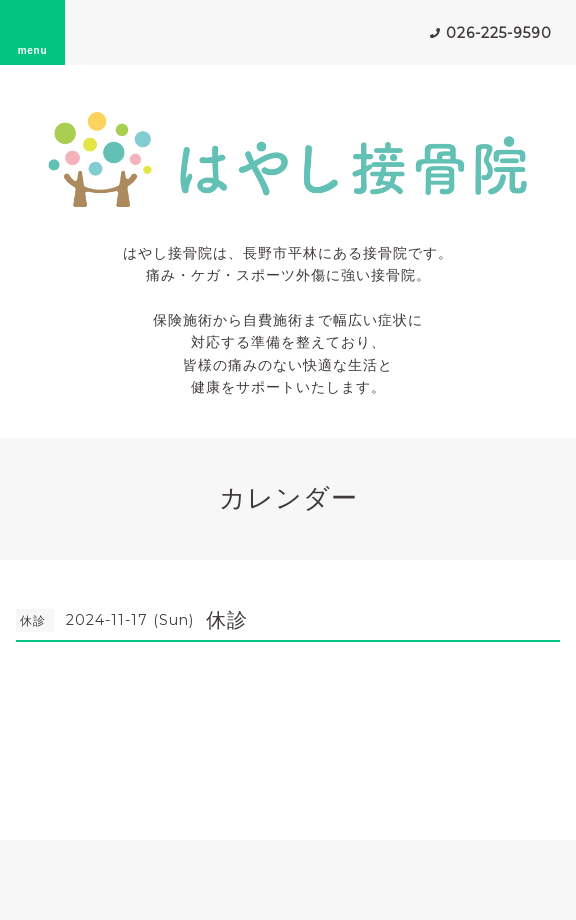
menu (33, 32)
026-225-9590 (499, 33)
